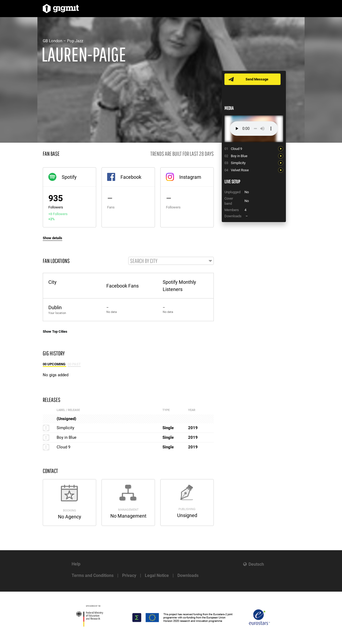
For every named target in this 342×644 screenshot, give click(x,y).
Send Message (257, 79)
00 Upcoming (55, 364)
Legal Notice (157, 575)
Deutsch (256, 564)
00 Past (74, 364)
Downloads (188, 575)
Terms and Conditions (93, 575)
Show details (53, 238)
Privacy (129, 575)
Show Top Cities (55, 332)
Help (76, 564)
